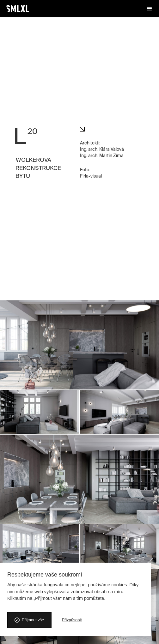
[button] (150, 9)
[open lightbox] (79, 20)
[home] (18, 9)
